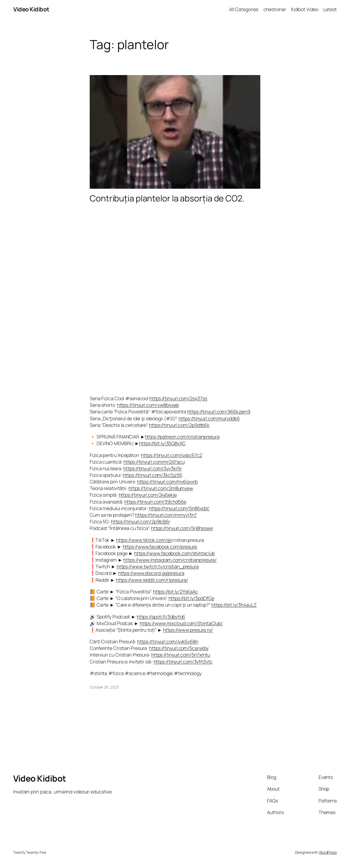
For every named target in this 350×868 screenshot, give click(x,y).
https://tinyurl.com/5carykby (179, 648)
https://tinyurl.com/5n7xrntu (181, 655)
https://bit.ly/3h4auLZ (234, 605)
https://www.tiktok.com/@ (144, 540)
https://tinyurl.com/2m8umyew (161, 488)
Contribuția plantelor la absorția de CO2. (167, 198)
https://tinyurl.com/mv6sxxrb (167, 482)
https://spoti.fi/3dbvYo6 (161, 617)
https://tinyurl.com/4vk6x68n (168, 641)
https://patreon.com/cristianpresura (182, 437)
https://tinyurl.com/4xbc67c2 (171, 455)
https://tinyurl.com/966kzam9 (219, 412)
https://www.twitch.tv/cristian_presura (158, 566)
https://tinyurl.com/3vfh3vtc (183, 662)
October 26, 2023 (104, 687)
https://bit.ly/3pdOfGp (191, 598)
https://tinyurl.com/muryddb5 (209, 418)
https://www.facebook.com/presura (160, 547)
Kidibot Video (305, 9)
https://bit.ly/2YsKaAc (176, 592)
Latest (330, 9)
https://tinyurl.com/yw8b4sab (148, 405)
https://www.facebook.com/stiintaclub (174, 553)
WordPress (328, 852)
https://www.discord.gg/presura (151, 573)
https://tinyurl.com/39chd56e (155, 502)
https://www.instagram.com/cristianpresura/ (170, 560)
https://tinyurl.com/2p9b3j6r (141, 521)
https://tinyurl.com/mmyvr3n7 (166, 515)
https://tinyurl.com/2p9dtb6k (179, 425)
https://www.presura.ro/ (188, 630)
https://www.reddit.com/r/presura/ (152, 580)
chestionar (275, 9)
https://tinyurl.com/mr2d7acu (154, 462)
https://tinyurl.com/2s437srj (178, 398)
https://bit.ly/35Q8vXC (162, 443)
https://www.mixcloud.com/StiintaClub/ (181, 623)
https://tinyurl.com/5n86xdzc (179, 508)
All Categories (244, 9)
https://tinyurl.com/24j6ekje (148, 495)
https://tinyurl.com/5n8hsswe (182, 528)
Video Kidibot (31, 9)
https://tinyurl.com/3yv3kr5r (152, 468)
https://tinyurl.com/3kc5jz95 (152, 475)
